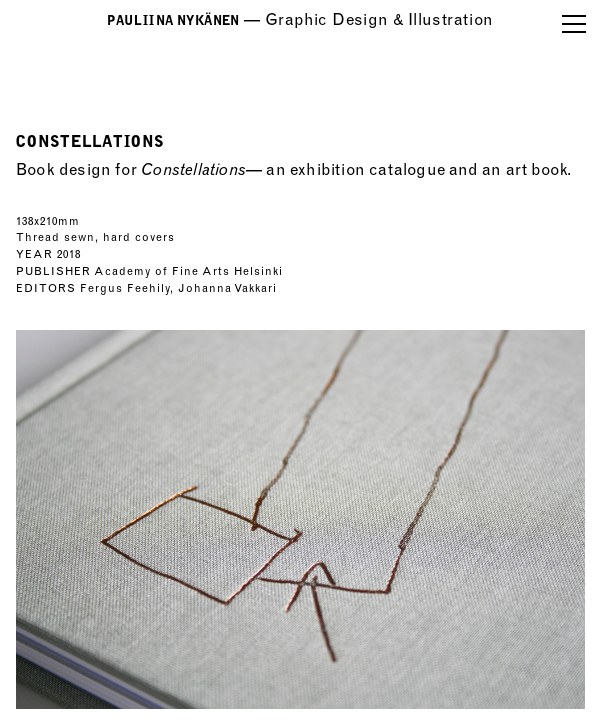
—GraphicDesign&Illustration (300, 19)
